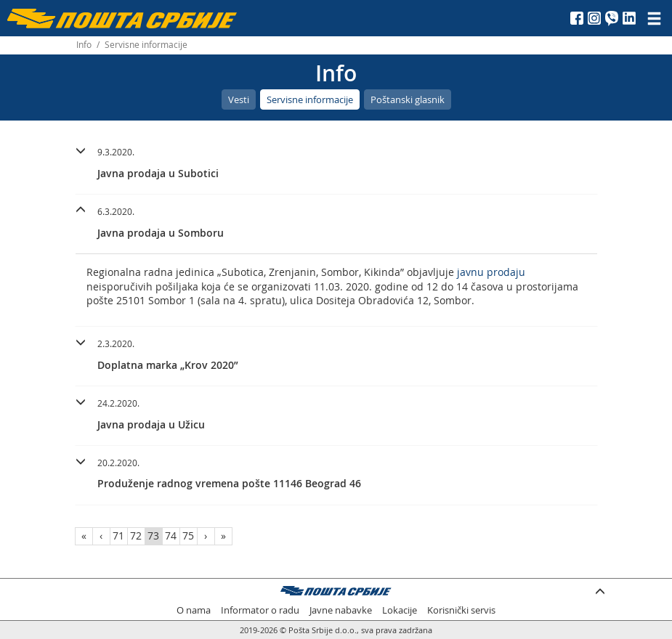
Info (84, 45)
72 (136, 536)
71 (118, 536)
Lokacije (400, 610)
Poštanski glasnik (408, 99)
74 (171, 536)
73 (153, 536)
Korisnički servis (461, 610)
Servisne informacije (310, 99)
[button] (336, 161)
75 (188, 536)
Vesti (239, 99)
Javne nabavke (341, 610)
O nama (194, 610)
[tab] (336, 165)
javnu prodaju (491, 272)
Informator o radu (260, 610)
